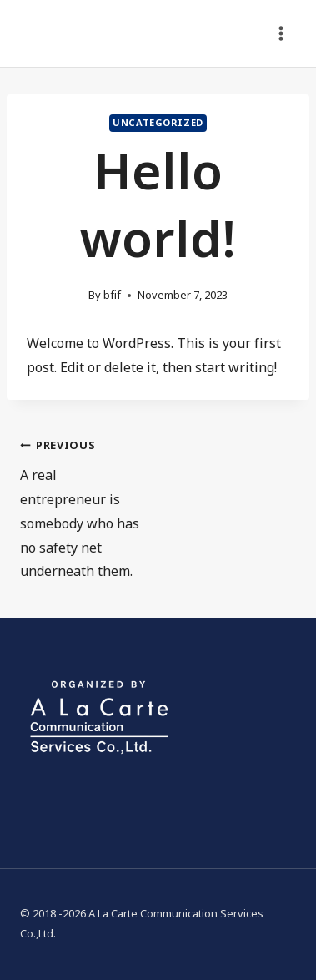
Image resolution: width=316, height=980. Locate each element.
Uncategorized (158, 123)
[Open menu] (281, 33)
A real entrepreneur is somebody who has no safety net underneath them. (83, 508)
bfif (112, 296)
